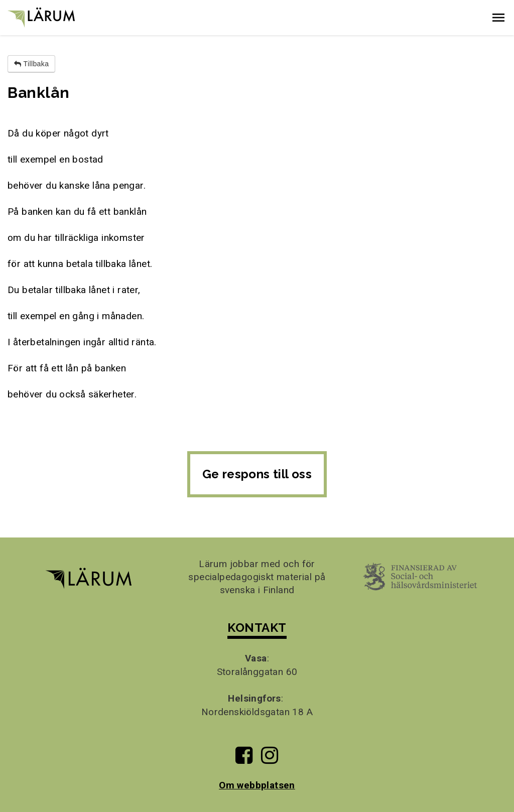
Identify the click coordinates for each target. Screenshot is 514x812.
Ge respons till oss (257, 474)
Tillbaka (31, 64)
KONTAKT (257, 628)
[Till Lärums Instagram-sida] (270, 759)
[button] (498, 18)
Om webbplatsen (257, 785)
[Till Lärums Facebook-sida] (244, 759)
